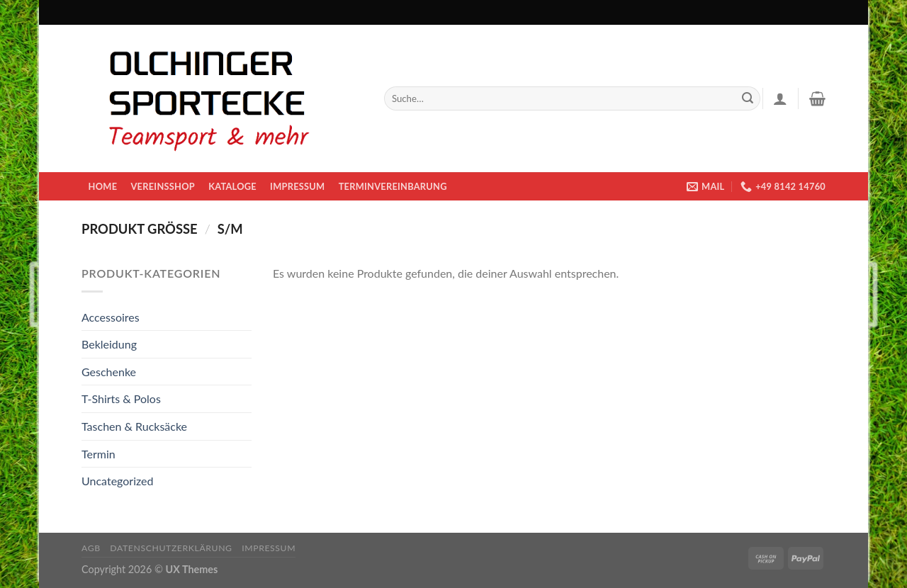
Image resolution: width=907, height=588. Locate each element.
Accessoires (111, 317)
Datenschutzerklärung (171, 548)
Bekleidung (109, 344)
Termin (98, 454)
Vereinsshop (162, 186)
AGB (91, 548)
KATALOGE (232, 186)
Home (103, 186)
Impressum (297, 186)
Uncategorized (118, 481)
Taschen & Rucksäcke (134, 426)
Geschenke (109, 372)
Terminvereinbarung (393, 186)
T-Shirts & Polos (121, 398)
